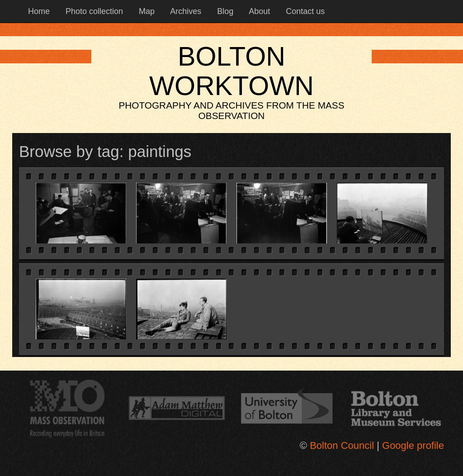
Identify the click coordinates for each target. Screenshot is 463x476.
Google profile (413, 445)
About (258, 11)
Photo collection (93, 11)
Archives (185, 11)
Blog (224, 11)
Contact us (304, 11)
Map (146, 11)
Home (38, 11)
